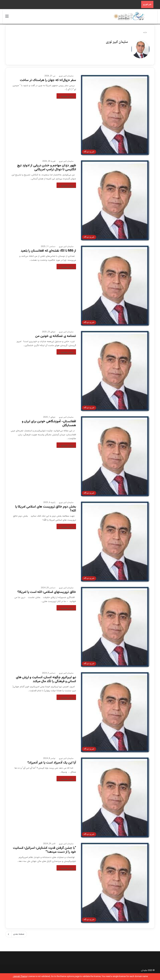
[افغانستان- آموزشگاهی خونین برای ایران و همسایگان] (115, 455)
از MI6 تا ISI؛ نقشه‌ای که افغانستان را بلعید (48, 249)
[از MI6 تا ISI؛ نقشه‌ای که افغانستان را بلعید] (115, 284)
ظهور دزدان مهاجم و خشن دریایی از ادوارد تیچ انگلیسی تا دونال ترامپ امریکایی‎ (47, 166)
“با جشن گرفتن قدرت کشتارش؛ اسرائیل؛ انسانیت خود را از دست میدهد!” (44, 848)
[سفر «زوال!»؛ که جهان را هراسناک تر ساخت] (115, 113)
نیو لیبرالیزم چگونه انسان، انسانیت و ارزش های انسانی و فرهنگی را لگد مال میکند (46, 678)
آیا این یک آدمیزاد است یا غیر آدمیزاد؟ (52, 761)
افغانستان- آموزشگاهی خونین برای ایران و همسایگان (49, 422)
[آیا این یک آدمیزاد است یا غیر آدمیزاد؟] (115, 796)
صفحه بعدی (16, 932)
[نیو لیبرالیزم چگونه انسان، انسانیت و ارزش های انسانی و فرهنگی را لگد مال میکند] (115, 710)
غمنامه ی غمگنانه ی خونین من (56, 334)
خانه (146, 33)
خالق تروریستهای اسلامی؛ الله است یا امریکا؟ (47, 590)
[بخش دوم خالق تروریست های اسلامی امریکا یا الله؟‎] (115, 540)
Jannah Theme (20, 977)
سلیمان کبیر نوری (117, 42)
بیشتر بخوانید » (66, 95)
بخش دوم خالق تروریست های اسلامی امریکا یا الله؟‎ (46, 507)
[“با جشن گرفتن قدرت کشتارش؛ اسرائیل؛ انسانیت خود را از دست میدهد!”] (115, 881)
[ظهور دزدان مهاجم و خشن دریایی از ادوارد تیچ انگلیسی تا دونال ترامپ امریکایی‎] (115, 199)
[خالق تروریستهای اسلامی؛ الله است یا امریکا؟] (115, 625)
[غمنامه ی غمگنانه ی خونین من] (115, 369)
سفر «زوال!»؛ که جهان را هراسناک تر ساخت (48, 79)
